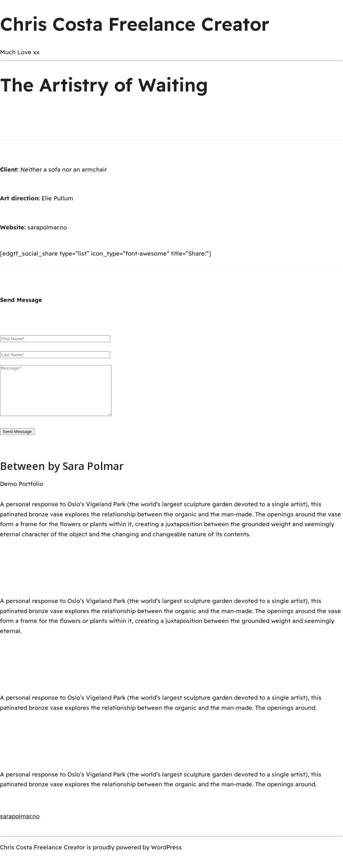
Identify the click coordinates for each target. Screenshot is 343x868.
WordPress (166, 857)
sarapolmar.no (47, 227)
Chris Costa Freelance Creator (135, 24)
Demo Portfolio (22, 494)
